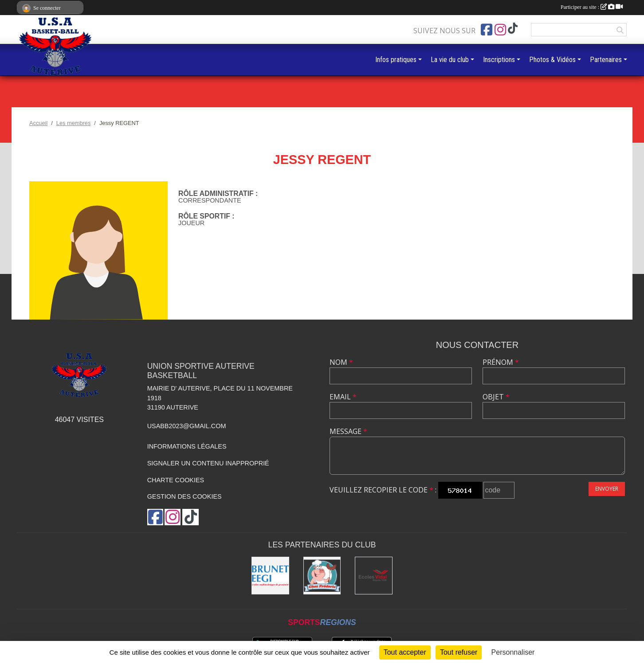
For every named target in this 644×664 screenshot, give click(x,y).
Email (343, 397)
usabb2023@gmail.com (187, 426)
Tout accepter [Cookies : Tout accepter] (405, 652)
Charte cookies (176, 480)
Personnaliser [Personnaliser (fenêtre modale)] (513, 652)
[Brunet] (270, 576)
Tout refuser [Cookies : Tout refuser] (459, 652)
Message (348, 431)
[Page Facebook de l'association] (487, 30)
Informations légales (187, 446)
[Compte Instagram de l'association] (500, 30)
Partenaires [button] (606, 60)
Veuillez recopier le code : (383, 490)
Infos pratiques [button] (396, 60)
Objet (496, 397)
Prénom (501, 362)
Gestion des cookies (185, 496)
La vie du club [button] (450, 60)
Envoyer (607, 489)
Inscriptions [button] (499, 60)
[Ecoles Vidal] (374, 576)
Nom (341, 362)
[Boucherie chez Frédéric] (322, 576)
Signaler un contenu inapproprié (208, 463)
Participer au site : (592, 7)
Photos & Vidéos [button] (552, 60)
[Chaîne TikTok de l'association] (513, 29)
